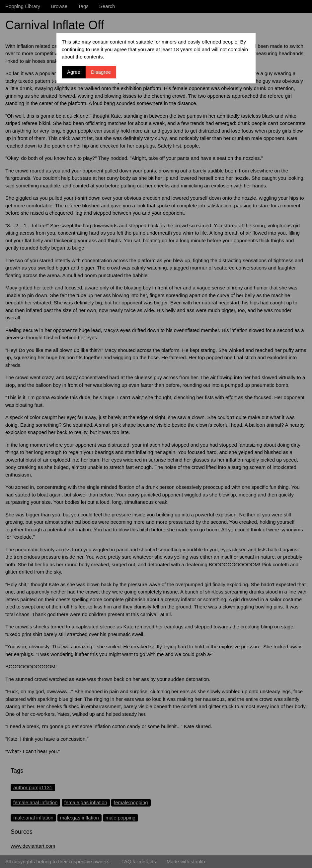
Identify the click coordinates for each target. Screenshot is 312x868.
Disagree (101, 72)
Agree (74, 72)
